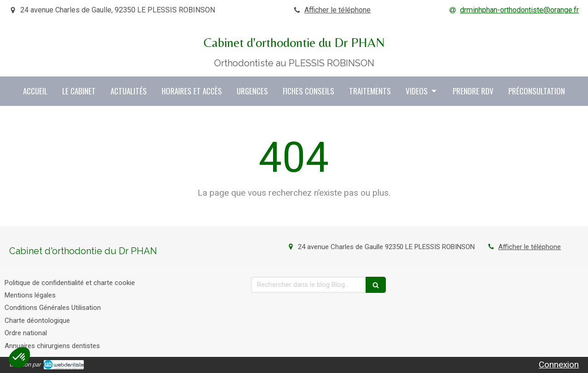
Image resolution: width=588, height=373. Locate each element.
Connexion (559, 364)
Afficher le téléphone (338, 10)
